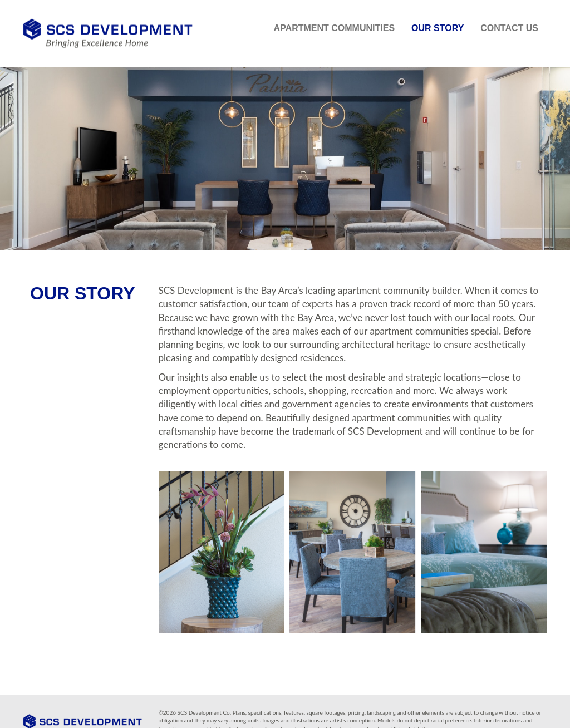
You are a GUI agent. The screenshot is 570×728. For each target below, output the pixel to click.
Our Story (438, 28)
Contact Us (509, 28)
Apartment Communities (334, 28)
